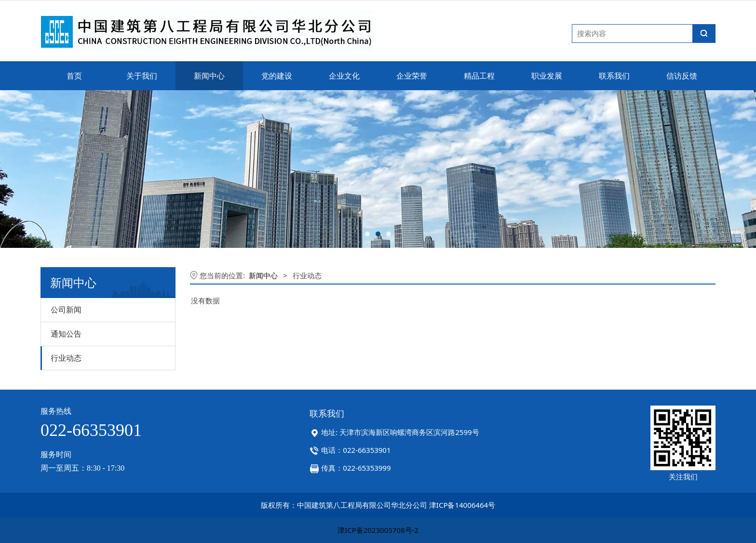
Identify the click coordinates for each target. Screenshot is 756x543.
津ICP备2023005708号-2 (378, 530)
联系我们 (614, 76)
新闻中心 (209, 76)
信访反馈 (682, 76)
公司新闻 (66, 310)
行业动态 (66, 358)
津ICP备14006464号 (462, 505)
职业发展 (547, 76)
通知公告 (66, 334)
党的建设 (277, 76)
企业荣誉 (412, 76)
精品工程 (479, 76)
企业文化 (344, 76)
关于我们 (142, 76)
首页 (74, 76)
